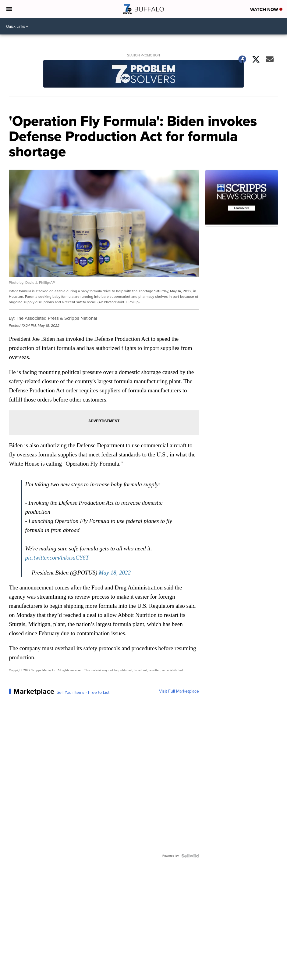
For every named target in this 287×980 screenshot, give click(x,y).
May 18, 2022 (115, 573)
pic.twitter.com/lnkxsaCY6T (57, 558)
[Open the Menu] (9, 9)
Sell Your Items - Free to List (83, 693)
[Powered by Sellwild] (190, 856)
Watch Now (266, 9)
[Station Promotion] (143, 75)
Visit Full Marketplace (179, 691)
